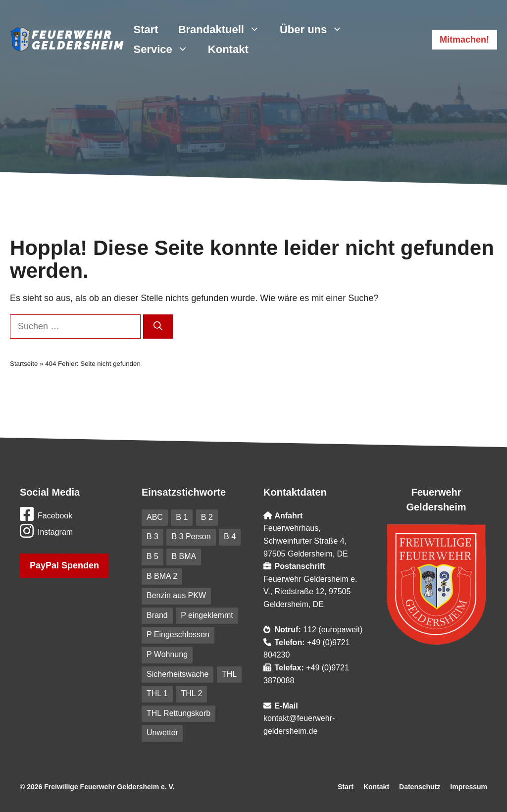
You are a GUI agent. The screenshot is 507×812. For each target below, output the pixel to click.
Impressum (469, 787)
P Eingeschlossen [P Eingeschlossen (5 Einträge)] (178, 634)
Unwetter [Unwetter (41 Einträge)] (162, 733)
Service (166, 50)
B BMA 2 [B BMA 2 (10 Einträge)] (162, 576)
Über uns (316, 30)
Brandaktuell (224, 30)
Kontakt (228, 49)
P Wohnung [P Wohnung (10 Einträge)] (167, 654)
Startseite (24, 364)
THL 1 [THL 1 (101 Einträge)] (157, 693)
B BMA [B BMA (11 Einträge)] (184, 556)
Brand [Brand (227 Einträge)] (157, 615)
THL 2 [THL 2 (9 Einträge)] (191, 693)
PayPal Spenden (64, 565)
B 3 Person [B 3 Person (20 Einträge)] (191, 536)
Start (146, 29)
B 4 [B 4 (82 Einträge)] (230, 536)
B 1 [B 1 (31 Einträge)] (182, 517)
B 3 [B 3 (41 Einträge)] (152, 536)
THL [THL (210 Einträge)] (229, 674)
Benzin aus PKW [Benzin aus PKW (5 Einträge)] (176, 595)
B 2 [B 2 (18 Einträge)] (207, 517)
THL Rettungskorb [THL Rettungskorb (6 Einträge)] (178, 713)
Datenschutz (420, 787)
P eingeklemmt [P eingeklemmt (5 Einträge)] (207, 615)
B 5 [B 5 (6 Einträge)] (152, 556)
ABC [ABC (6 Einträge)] (155, 517)
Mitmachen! (464, 40)
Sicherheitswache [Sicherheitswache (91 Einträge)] (177, 674)
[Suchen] (158, 327)
